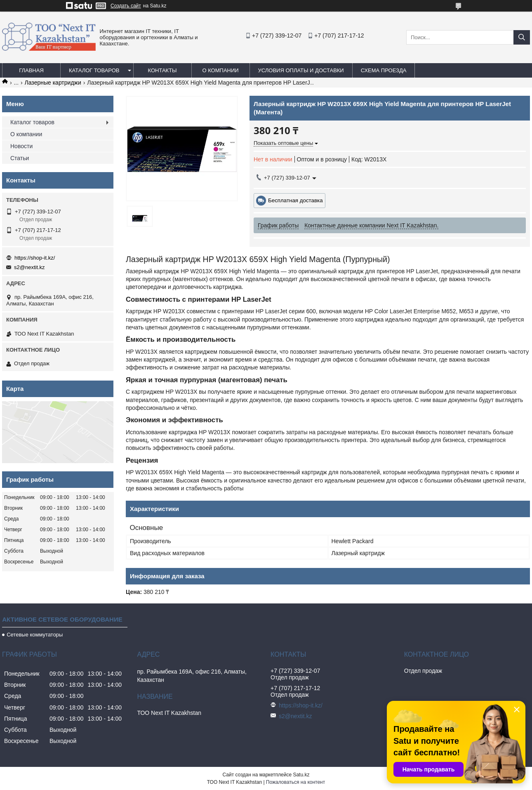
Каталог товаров (94, 70)
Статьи (20, 158)
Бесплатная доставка (295, 200)
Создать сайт (126, 6)
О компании (220, 70)
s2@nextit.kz (29, 267)
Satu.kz (301, 775)
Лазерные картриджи (53, 83)
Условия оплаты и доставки (301, 70)
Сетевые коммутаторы (35, 635)
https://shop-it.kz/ (35, 258)
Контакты (162, 70)
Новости (21, 146)
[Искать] (522, 37)
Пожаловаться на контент (295, 782)
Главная (31, 70)
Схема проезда (384, 70)
